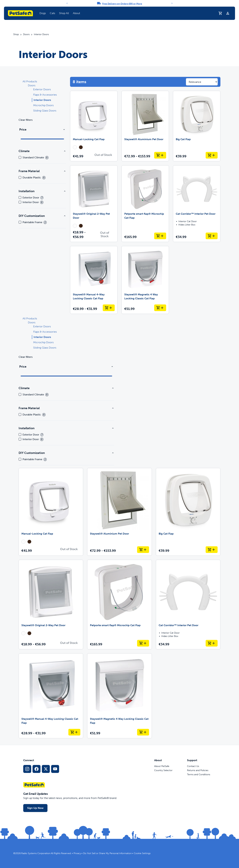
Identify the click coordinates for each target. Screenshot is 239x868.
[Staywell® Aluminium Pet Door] (145, 126)
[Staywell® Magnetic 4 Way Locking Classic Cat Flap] (145, 280)
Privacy (77, 853)
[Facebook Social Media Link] (37, 769)
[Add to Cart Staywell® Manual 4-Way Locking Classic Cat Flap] (109, 308)
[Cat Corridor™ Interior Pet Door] (197, 204)
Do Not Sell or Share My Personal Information (107, 853)
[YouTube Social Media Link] (55, 769)
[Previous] (67, 3)
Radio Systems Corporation (36, 853)
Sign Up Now (35, 808)
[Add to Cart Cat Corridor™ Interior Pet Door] (212, 236)
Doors (26, 34)
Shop (16, 34)
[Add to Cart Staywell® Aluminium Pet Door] (160, 155)
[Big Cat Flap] (197, 126)
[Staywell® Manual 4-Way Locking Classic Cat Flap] (94, 280)
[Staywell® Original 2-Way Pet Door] (94, 204)
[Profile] (228, 13)
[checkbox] (20, 157)
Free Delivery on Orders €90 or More (122, 4)
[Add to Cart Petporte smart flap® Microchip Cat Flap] (160, 236)
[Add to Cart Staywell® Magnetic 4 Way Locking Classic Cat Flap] (160, 308)
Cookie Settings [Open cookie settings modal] (142, 853)
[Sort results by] (202, 82)
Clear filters (26, 120)
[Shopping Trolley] (220, 13)
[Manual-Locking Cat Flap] (94, 126)
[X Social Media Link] (46, 769)
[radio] (75, 147)
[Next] (172, 3)
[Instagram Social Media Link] (27, 769)
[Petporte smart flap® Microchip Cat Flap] (145, 204)
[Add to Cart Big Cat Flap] (212, 155)
